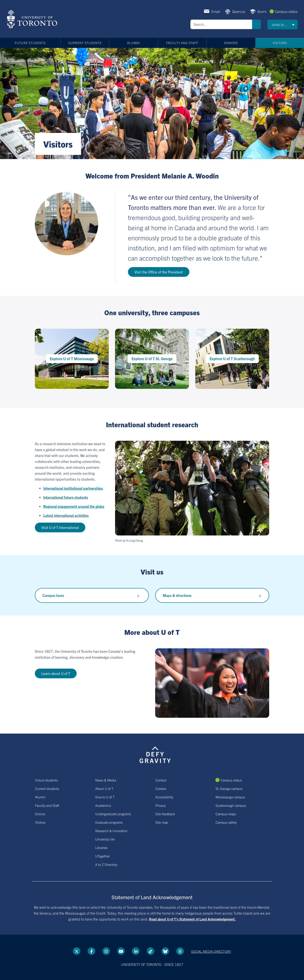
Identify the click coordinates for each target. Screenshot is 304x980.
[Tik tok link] (151, 951)
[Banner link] (152, 103)
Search (256, 24)
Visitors (280, 43)
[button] (282, 24)
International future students (66, 497)
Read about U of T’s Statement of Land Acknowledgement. (192, 919)
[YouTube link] (121, 951)
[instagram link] (106, 951)
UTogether (102, 856)
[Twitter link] (77, 951)
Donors (231, 43)
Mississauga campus (230, 797)
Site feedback (165, 814)
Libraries (101, 848)
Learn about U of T (56, 673)
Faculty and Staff (182, 43)
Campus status (286, 11)
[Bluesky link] (165, 951)
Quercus (239, 11)
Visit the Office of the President (159, 272)
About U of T (104, 788)
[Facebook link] (91, 951)
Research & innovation (111, 831)
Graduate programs (109, 822)
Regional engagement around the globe (74, 506)
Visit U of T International (60, 527)
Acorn (262, 11)
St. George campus (229, 788)
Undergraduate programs (113, 814)
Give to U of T (105, 797)
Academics (103, 805)
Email (216, 11)
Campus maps (226, 814)
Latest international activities (66, 515)
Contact (161, 780)
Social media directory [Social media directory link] (211, 951)
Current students (85, 43)
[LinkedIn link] (136, 951)
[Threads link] (180, 951)
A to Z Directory (106, 864)
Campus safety (226, 822)
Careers (161, 788)
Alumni (134, 43)
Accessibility (164, 797)
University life (105, 839)
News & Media (106, 780)
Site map (162, 822)
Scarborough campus (231, 805)
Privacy (161, 805)
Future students (30, 43)
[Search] (221, 24)
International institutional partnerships (73, 488)
